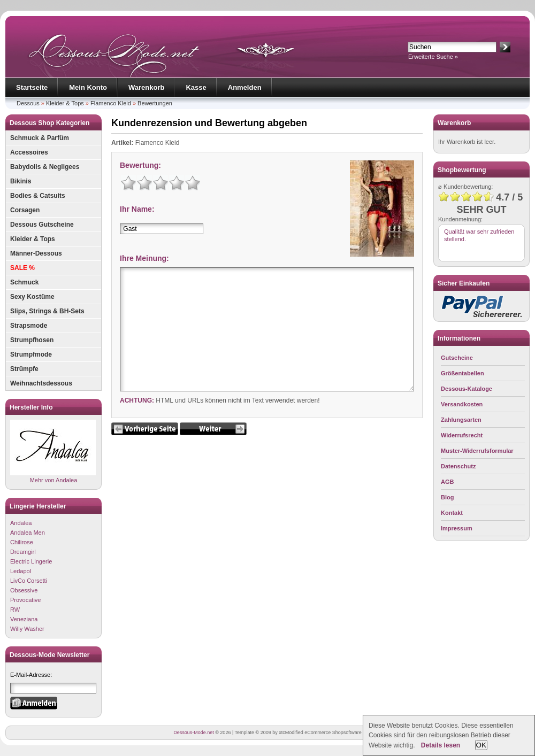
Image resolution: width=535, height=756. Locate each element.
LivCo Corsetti (29, 581)
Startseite (32, 87)
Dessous (28, 103)
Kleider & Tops (65, 103)
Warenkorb (146, 87)
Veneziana (24, 619)
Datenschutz (458, 466)
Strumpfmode (31, 354)
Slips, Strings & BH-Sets (47, 311)
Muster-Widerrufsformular (477, 451)
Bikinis (21, 181)
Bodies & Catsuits (38, 196)
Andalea (21, 523)
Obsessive (24, 590)
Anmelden (245, 87)
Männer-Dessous (36, 253)
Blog (447, 497)
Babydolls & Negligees (45, 167)
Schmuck (24, 282)
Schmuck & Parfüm (40, 138)
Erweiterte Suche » (433, 57)
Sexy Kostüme (32, 297)
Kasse (196, 87)
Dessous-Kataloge (467, 389)
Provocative (25, 600)
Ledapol (21, 571)
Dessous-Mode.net (194, 732)
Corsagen (25, 210)
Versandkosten (462, 404)
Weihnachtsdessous (41, 383)
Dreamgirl (23, 552)
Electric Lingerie (31, 561)
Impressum (457, 528)
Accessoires (29, 152)
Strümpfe (24, 369)
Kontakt (452, 513)
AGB (447, 482)
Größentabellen (463, 373)
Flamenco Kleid (111, 103)
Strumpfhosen (32, 340)
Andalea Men (28, 533)
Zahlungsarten (461, 420)
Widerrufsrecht (462, 435)
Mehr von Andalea (53, 451)
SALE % (22, 268)
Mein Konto (88, 87)
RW (15, 610)
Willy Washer (27, 629)
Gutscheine (457, 358)
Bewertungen (155, 103)
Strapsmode (29, 326)
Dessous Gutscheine (42, 225)
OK (481, 745)
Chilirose (22, 542)
